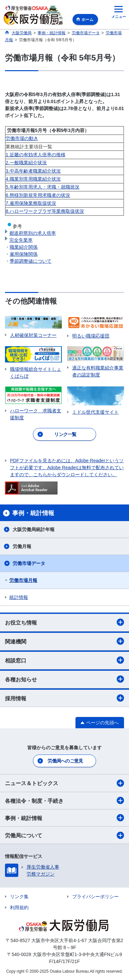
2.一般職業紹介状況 (26, 163)
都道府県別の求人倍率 (33, 233)
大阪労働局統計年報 (34, 529)
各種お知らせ (64, 679)
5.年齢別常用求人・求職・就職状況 (43, 187)
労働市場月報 (23, 580)
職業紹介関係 (24, 247)
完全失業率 (21, 240)
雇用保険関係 (24, 254)
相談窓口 (64, 660)
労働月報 (22, 546)
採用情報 (64, 698)
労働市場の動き (22, 138)
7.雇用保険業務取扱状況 (31, 203)
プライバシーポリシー (95, 897)
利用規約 (19, 908)
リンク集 (19, 897)
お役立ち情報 (64, 622)
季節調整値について (31, 261)
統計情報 (19, 597)
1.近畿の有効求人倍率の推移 (36, 155)
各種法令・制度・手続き (64, 800)
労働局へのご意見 (65, 761)
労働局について (64, 835)
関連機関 (64, 641)
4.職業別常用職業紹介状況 (33, 179)
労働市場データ (29, 563)
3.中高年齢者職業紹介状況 (33, 171)
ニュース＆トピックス (64, 783)
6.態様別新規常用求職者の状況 (38, 195)
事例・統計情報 (64, 818)
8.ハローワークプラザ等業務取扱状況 (45, 211)
